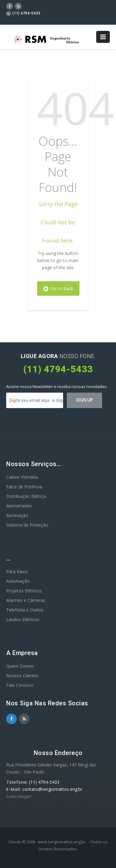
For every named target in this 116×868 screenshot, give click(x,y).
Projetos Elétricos (24, 591)
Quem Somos (20, 666)
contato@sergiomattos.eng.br (52, 789)
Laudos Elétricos (23, 619)
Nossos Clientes (22, 676)
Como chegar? (19, 797)
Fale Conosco (20, 685)
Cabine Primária (22, 477)
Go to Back (58, 288)
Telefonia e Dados (25, 610)
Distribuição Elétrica (26, 496)
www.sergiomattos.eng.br (62, 842)
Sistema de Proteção (27, 525)
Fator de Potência (24, 487)
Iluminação (17, 515)
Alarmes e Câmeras (26, 600)
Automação (18, 581)
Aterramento (19, 506)
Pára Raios (17, 572)
